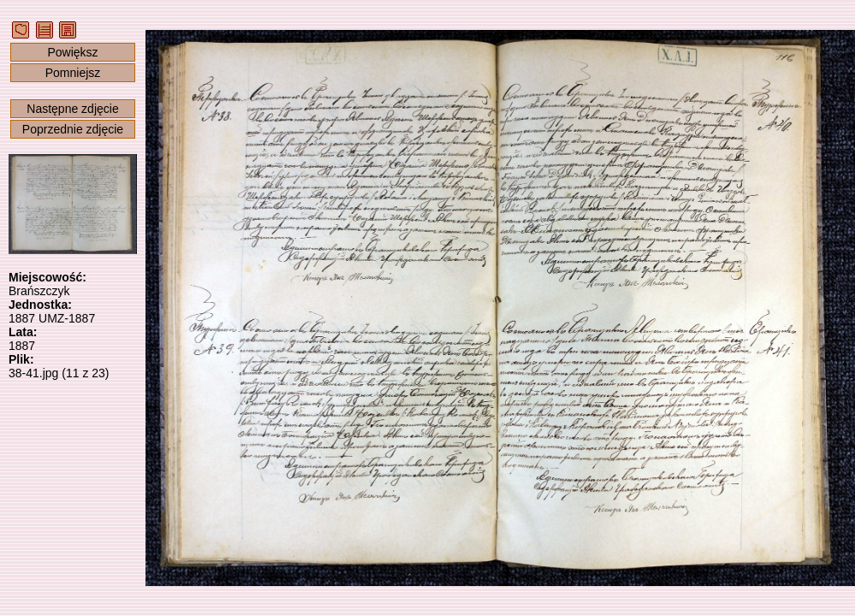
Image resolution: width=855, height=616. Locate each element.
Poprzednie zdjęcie (73, 129)
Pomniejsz (73, 73)
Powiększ (72, 52)
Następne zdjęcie (72, 109)
